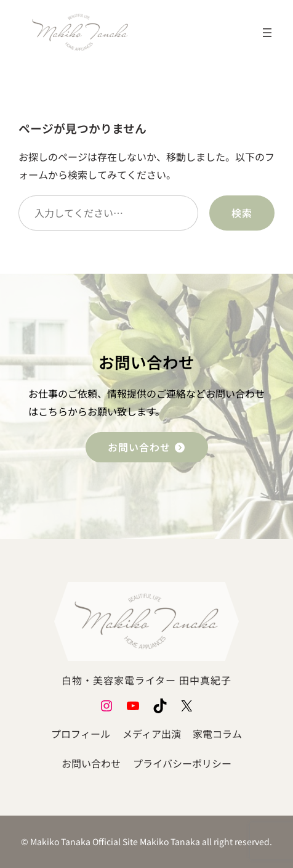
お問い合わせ (147, 447)
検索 (242, 213)
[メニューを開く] (267, 33)
